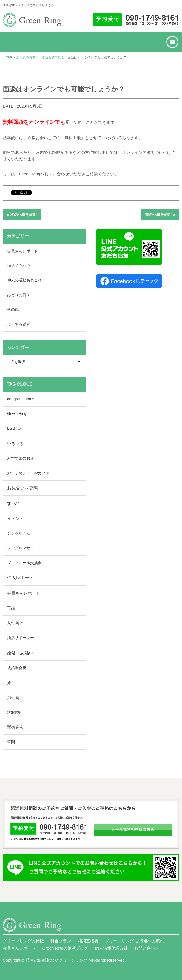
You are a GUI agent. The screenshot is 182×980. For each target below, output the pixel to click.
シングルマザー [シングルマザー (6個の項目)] (21, 548)
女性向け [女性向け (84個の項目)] (15, 623)
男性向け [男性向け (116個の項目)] (15, 698)
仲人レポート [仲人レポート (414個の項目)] (20, 578)
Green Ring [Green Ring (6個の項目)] (17, 414)
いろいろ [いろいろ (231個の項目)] (15, 443)
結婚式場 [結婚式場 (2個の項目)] (14, 712)
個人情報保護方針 (111, 948)
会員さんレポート (22, 251)
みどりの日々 (19, 295)
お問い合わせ (147, 948)
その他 (13, 309)
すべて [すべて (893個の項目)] (14, 503)
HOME (8, 57)
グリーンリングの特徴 (23, 941)
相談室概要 (88, 941)
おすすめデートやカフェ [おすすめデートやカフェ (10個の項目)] (28, 473)
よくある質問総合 (52, 57)
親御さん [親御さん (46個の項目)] (15, 727)
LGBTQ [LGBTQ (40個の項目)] (14, 428)
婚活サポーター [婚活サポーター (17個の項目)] (21, 638)
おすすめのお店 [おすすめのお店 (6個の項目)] (21, 458)
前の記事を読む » (160, 215)
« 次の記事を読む (22, 215)
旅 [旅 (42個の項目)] (9, 683)
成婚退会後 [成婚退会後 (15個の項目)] (17, 668)
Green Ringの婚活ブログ (65, 948)
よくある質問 (26, 57)
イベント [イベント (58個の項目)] (15, 519)
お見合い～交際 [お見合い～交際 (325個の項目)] (22, 488)
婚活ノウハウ (19, 266)
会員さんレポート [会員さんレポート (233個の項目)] (24, 593)
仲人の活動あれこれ (24, 280)
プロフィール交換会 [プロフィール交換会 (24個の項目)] (24, 563)
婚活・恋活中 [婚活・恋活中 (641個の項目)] (20, 653)
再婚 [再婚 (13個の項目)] (11, 608)
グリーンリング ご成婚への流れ (134, 941)
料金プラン (61, 941)
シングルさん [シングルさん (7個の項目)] (19, 533)
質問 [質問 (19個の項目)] (11, 742)
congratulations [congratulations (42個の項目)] (21, 399)
